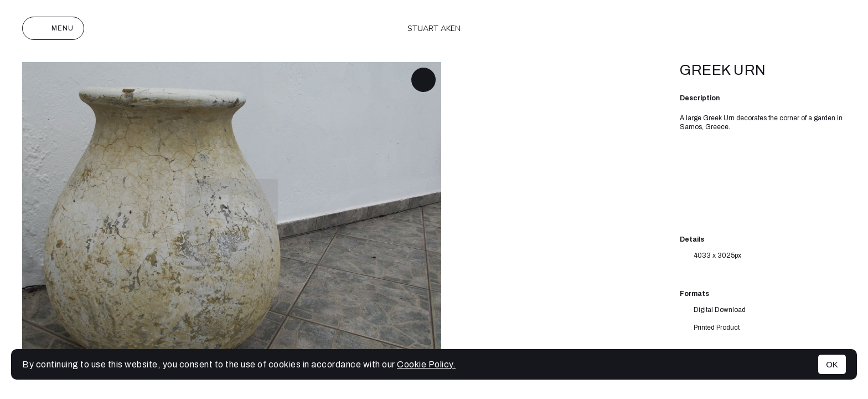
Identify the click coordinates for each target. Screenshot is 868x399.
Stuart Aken (434, 29)
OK (832, 364)
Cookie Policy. (426, 364)
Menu (53, 28)
